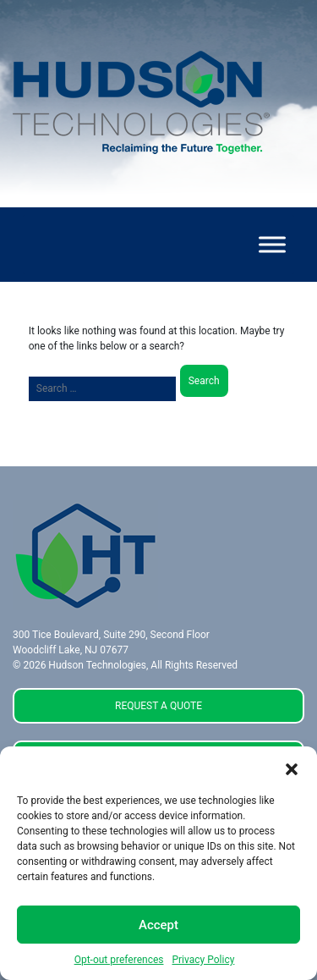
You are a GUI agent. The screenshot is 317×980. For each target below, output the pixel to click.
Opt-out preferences (119, 960)
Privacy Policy (203, 960)
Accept (158, 925)
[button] (292, 768)
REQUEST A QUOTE (158, 706)
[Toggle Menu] (272, 244)
